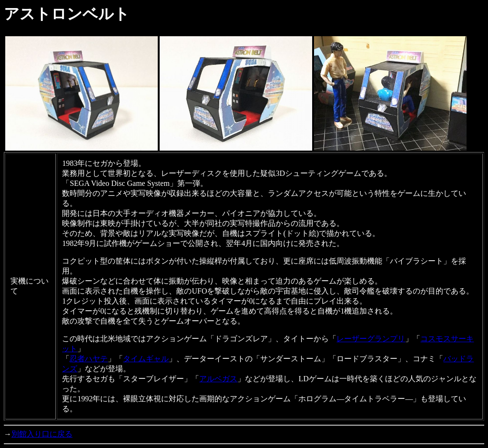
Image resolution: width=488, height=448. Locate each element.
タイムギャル (146, 359)
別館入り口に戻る (42, 434)
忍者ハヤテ (89, 359)
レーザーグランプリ (371, 339)
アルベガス (218, 379)
